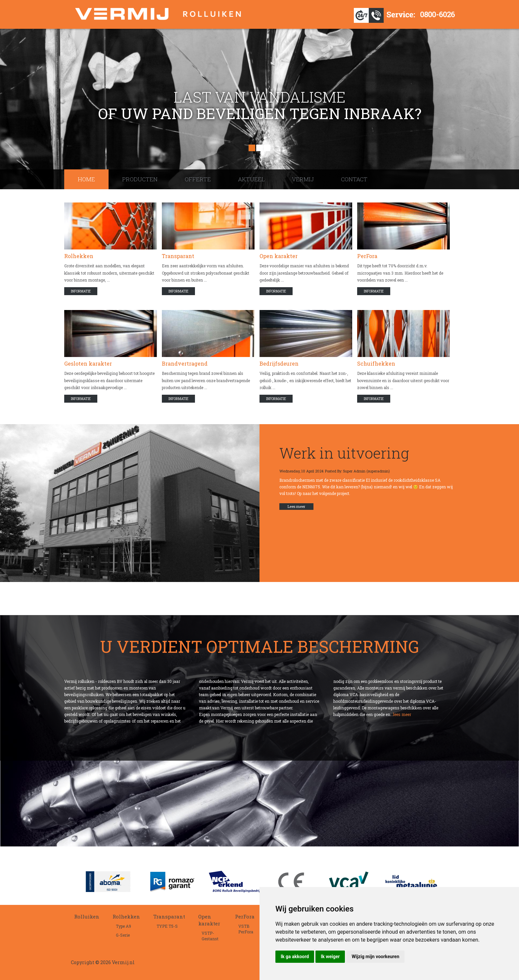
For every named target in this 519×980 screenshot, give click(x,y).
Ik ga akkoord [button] (295, 957)
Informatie (81, 291)
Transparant (178, 256)
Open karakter (279, 256)
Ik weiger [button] (330, 957)
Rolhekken (79, 256)
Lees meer (296, 506)
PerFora (367, 256)
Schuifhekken (376, 363)
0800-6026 (437, 14)
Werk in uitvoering (344, 453)
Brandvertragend (185, 363)
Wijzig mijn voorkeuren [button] (375, 957)
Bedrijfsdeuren (279, 363)
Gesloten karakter (88, 363)
